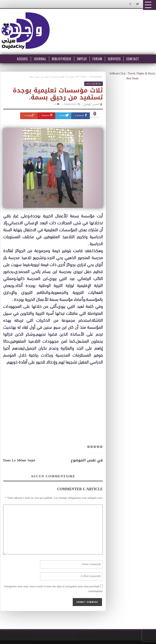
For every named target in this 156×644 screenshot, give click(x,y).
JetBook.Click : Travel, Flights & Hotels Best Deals (132, 76)
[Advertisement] (55, 402)
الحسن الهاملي (91, 104)
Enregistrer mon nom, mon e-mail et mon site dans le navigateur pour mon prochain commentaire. (54, 589)
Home (84, 77)
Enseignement (96, 77)
